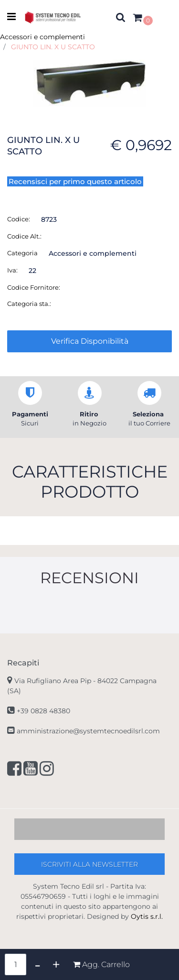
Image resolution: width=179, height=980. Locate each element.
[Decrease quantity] (37, 964)
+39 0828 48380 (43, 711)
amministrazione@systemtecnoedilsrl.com (88, 731)
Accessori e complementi (42, 37)
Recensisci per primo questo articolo (75, 181)
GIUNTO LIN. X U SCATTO (53, 47)
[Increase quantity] (56, 964)
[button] (90, 82)
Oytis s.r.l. (147, 916)
